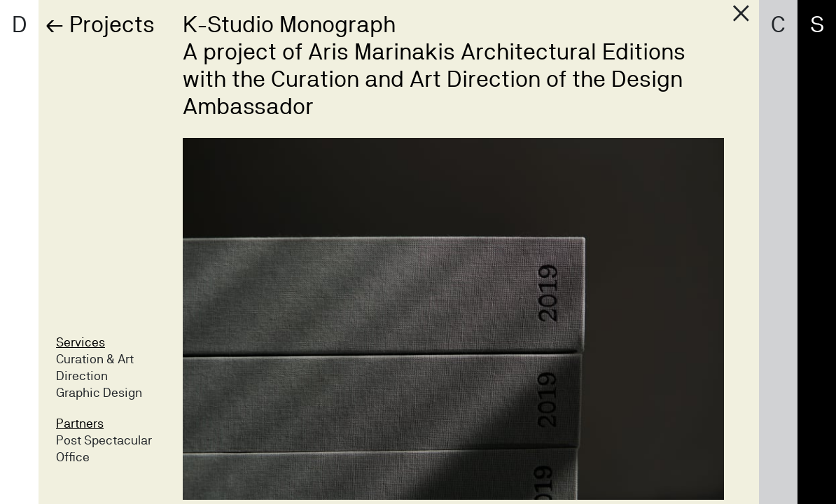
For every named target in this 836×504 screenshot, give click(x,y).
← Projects (100, 24)
